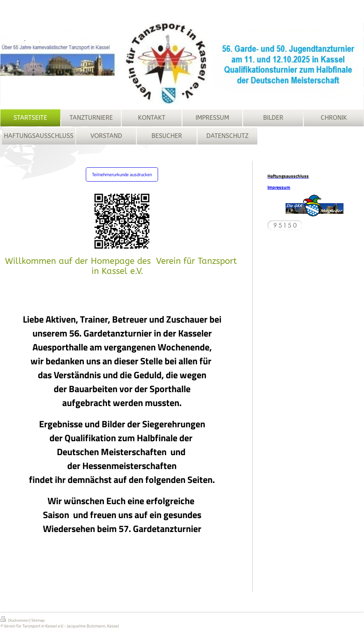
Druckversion (15, 622)
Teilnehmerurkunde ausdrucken (122, 174)
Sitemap (38, 623)
